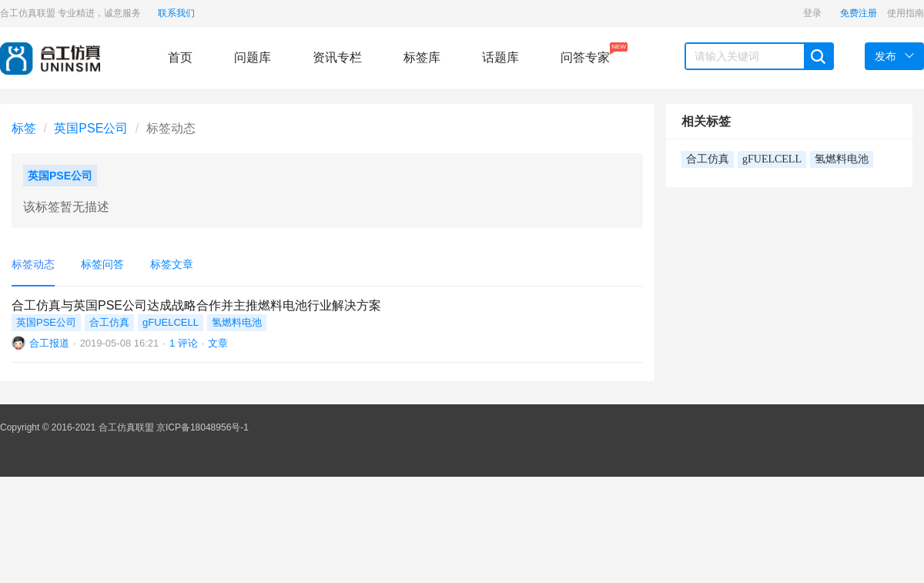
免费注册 (859, 13)
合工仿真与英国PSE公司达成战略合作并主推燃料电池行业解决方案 (196, 305)
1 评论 (184, 343)
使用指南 (906, 13)
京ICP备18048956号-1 (203, 427)
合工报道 (49, 343)
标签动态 (33, 264)
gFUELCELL (171, 322)
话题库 (500, 57)
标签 (24, 128)
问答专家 (585, 53)
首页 (180, 57)
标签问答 (102, 264)
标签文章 (172, 264)
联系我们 (176, 13)
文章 (218, 343)
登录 (812, 13)
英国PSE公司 (91, 128)
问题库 (253, 57)
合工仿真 (109, 322)
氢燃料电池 (237, 322)
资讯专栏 (337, 57)
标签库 (422, 57)
